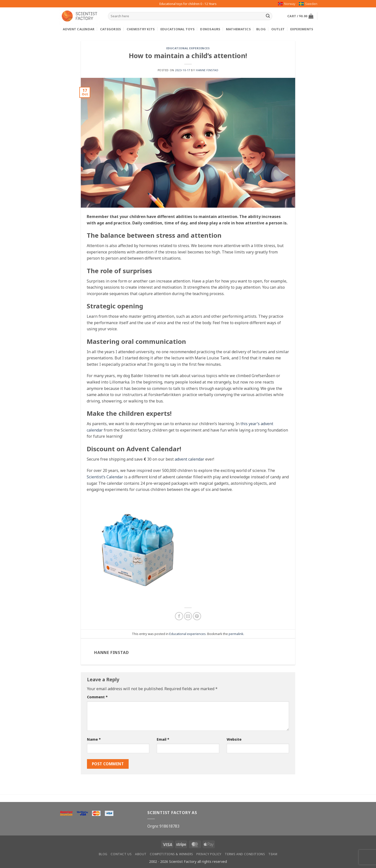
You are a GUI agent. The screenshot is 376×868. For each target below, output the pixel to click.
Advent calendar (79, 29)
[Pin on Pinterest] (197, 616)
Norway (287, 4)
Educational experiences (188, 48)
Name (94, 739)
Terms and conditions (245, 854)
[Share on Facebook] (179, 616)
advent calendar (189, 459)
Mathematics (238, 29)
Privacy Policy (209, 854)
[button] (300, 16)
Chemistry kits (141, 29)
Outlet (278, 29)
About (141, 854)
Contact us (121, 854)
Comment (97, 697)
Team (273, 854)
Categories (111, 29)
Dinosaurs (210, 29)
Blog (261, 29)
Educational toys (178, 29)
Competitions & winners (171, 854)
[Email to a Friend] (188, 616)
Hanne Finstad (207, 70)
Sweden (308, 4)
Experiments (302, 29)
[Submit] (268, 16)
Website (234, 739)
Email (163, 739)
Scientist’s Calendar (105, 477)
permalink (236, 634)
